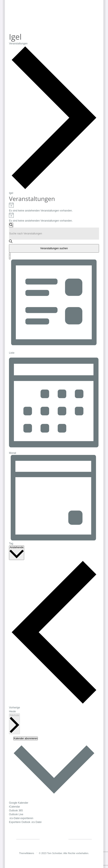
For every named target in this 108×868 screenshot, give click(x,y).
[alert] (54, 208)
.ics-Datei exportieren (21, 818)
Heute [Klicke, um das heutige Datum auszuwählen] (12, 711)
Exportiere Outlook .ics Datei (25, 822)
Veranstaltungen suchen (54, 248)
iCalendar (14, 807)
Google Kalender (19, 803)
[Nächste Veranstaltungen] (14, 724)
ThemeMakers (27, 853)
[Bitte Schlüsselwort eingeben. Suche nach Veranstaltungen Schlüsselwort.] (54, 234)
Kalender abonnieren (26, 738)
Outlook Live (16, 814)
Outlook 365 (16, 811)
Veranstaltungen (18, 44)
